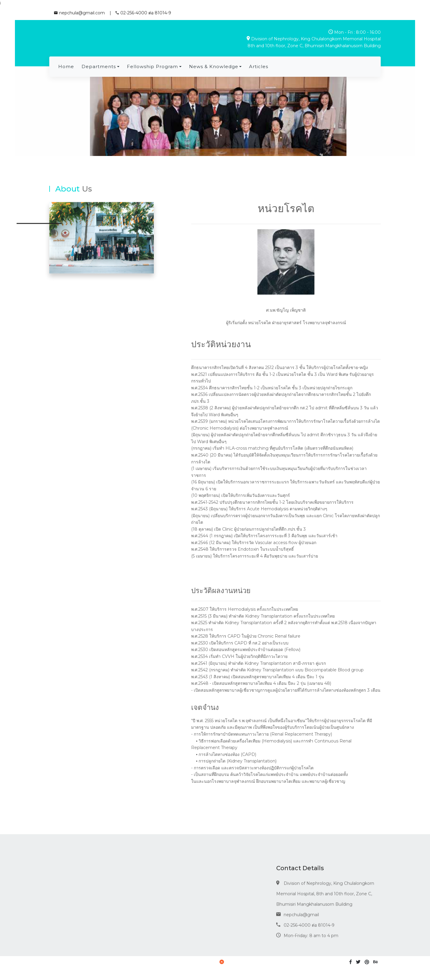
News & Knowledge (214, 66)
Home (66, 66)
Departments (99, 66)
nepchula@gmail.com (79, 13)
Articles (259, 66)
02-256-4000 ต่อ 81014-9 (143, 13)
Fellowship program (152, 66)
